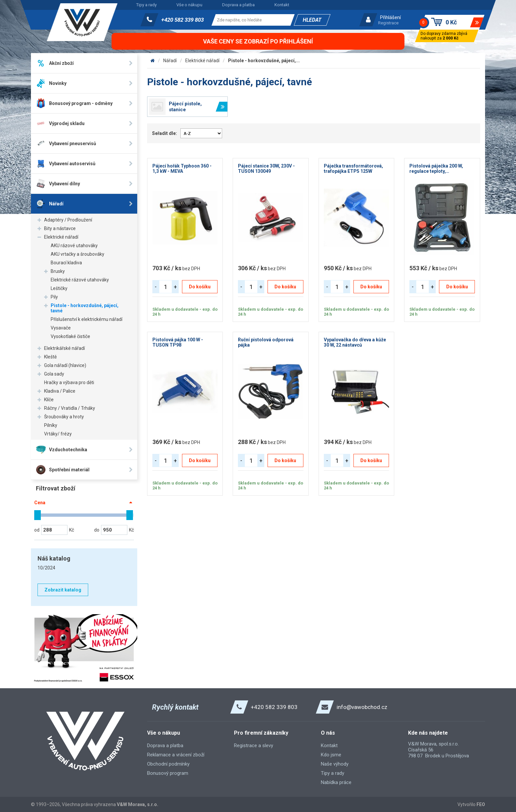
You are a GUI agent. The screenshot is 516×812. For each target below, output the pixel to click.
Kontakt (282, 5)
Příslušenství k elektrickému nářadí (87, 319)
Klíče (49, 400)
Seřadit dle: (165, 133)
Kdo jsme (331, 755)
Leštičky (59, 288)
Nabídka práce (336, 782)
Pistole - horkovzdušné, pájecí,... (264, 61)
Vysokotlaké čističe (70, 336)
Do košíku (200, 287)
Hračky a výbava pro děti (69, 382)
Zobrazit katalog (63, 590)
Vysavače (61, 328)
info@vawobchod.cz (362, 707)
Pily (54, 297)
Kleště (50, 357)
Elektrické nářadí (61, 237)
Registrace (388, 23)
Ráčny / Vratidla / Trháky (70, 408)
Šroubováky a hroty (64, 417)
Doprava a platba (238, 5)
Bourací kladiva (66, 263)
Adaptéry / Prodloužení (68, 220)
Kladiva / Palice (60, 391)
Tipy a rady (146, 5)
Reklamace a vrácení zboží (176, 755)
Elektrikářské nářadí (64, 348)
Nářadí (170, 61)
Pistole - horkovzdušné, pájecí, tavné (85, 308)
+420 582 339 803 (182, 20)
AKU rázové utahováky (74, 246)
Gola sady (54, 374)
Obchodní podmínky (168, 764)
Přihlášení (390, 17)
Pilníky (51, 425)
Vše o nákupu (189, 5)
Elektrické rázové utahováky (80, 280)
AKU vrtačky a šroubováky (77, 254)
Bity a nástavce (60, 228)
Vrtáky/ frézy (58, 434)
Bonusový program (168, 773)
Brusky (58, 271)
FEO (481, 804)
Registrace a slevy (254, 746)
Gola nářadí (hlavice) (65, 365)
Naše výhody (335, 764)
